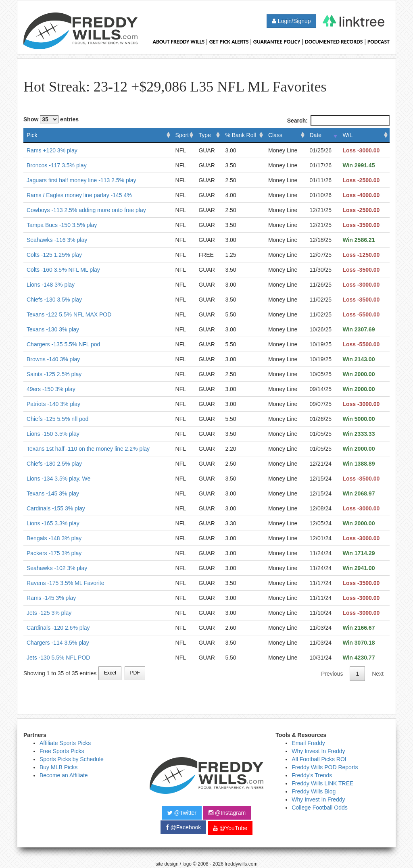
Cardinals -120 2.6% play (58, 628)
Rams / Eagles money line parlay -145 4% (79, 195)
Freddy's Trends (312, 775)
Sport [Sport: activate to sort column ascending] (182, 135)
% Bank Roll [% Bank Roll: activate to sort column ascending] (240, 135)
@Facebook (184, 827)
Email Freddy (308, 743)
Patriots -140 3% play (53, 404)
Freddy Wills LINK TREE (322, 783)
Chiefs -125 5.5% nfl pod (57, 419)
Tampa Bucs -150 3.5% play (62, 225)
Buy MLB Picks (58, 767)
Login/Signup (291, 21)
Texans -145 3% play (53, 493)
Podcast (379, 42)
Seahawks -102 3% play (57, 568)
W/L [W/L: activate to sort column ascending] (347, 135)
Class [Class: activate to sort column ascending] (275, 135)
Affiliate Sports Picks (65, 743)
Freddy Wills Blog (314, 791)
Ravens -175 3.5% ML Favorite (65, 583)
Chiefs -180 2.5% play (54, 464)
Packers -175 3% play (54, 553)
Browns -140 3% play (53, 359)
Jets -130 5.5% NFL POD (58, 658)
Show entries (51, 119)
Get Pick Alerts (229, 42)
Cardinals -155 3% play (56, 508)
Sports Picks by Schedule (72, 759)
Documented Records (334, 42)
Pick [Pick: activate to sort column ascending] (32, 135)
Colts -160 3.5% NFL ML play (63, 270)
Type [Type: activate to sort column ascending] (204, 135)
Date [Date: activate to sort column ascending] (316, 135)
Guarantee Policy (277, 42)
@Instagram (227, 813)
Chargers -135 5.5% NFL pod (63, 344)
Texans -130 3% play (53, 329)
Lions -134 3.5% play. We (58, 479)
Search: (338, 121)
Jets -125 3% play (49, 613)
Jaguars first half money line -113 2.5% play (81, 180)
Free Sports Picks (62, 751)
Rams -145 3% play (51, 598)
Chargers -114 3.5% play (58, 643)
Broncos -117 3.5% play (57, 165)
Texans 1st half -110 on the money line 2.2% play (88, 449)
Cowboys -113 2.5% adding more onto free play (86, 210)
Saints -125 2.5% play (54, 374)
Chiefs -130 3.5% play (54, 300)
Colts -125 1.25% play (54, 255)
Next (378, 674)
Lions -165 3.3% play (53, 523)
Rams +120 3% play (52, 150)
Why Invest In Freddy (318, 751)
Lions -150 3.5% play (53, 434)
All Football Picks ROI (319, 759)
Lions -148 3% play (51, 285)
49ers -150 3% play (51, 389)
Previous (332, 674)
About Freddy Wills (178, 42)
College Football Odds (320, 808)
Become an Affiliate (64, 775)
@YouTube (230, 828)
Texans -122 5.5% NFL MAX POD (69, 314)
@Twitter (182, 813)
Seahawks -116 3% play (57, 240)
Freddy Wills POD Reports (325, 767)
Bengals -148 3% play (54, 538)
